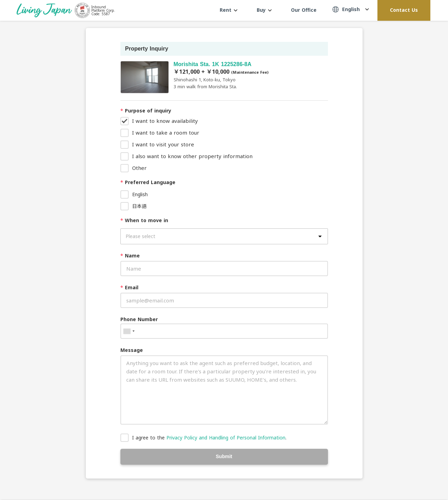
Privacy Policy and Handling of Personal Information (226, 438)
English (140, 194)
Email (129, 287)
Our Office (304, 10)
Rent (228, 10)
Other (139, 168)
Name (130, 256)
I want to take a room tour (166, 133)
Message (132, 350)
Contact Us (404, 10)
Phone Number (139, 319)
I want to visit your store (163, 144)
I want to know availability (165, 121)
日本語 (139, 206)
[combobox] (129, 331)
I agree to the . (209, 438)
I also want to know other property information (192, 156)
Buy (264, 10)
